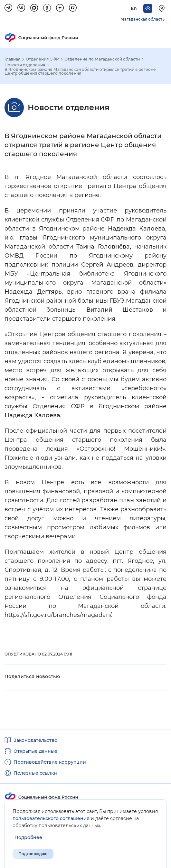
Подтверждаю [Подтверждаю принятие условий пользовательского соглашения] (33, 854)
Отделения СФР (42, 59)
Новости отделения (25, 65)
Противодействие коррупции (50, 762)
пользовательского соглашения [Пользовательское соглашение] (51, 818)
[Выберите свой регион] (163, 8)
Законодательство (35, 740)
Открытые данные (35, 751)
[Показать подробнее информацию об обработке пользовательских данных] (28, 838)
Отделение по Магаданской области (102, 59)
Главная (12, 59)
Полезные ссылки (35, 773)
